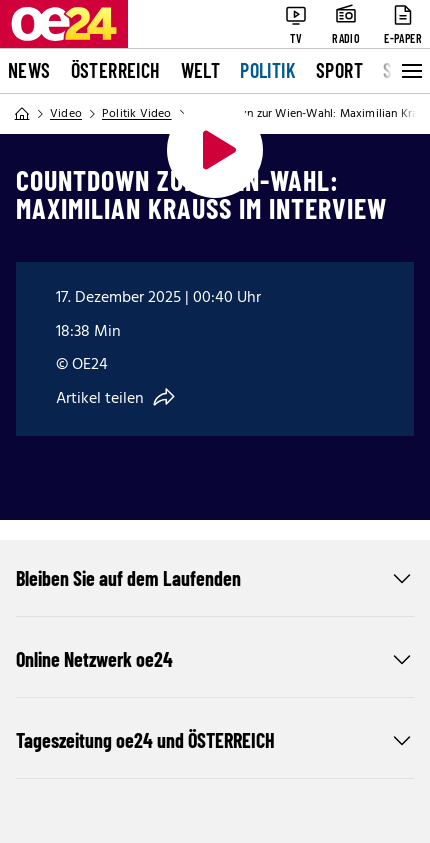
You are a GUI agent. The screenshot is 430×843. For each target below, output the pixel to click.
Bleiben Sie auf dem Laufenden (215, 578)
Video (66, 114)
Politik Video (137, 114)
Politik (268, 70)
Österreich (116, 70)
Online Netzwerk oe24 (215, 659)
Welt (201, 70)
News (29, 70)
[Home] (22, 114)
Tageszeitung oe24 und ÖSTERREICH (215, 740)
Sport (339, 70)
